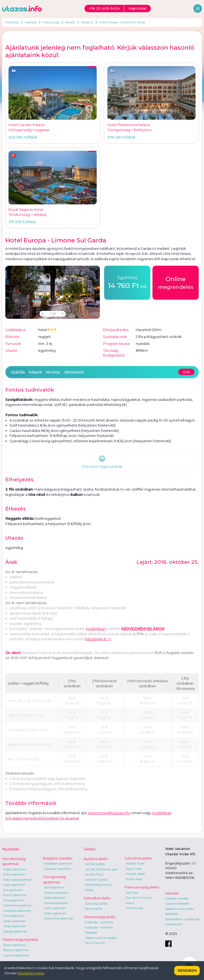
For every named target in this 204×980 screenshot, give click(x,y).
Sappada (91, 932)
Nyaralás (31, 22)
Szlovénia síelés (138, 858)
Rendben (187, 970)
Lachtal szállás (95, 864)
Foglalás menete (177, 899)
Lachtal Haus (94, 874)
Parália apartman (56, 903)
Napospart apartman (59, 863)
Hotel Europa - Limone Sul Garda (122, 22)
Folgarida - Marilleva (99, 927)
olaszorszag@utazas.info (109, 813)
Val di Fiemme (95, 943)
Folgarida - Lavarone (99, 922)
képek (35, 372)
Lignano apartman (16, 955)
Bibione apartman (16, 950)
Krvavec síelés (135, 874)
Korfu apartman (55, 908)
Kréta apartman (55, 898)
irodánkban (96, 629)
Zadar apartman (15, 921)
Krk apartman (13, 890)
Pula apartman (14, 900)
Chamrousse (134, 908)
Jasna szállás (94, 909)
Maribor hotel (135, 863)
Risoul (130, 903)
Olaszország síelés (99, 917)
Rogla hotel (134, 869)
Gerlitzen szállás (96, 880)
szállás (18, 372)
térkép (53, 372)
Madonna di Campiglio (101, 938)
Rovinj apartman (15, 895)
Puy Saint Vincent (139, 898)
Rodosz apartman (56, 893)
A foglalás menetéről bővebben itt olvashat (42, 818)
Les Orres (132, 893)
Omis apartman (14, 916)
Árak (186, 372)
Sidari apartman (55, 913)
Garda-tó (87, 22)
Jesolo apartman (15, 945)
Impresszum (174, 924)
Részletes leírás (31, 973)
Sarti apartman (55, 887)
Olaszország (51, 22)
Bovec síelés (134, 879)
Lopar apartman (14, 885)
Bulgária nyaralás (58, 858)
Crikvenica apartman (18, 905)
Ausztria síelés (96, 859)
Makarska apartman (17, 911)
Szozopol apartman (58, 869)
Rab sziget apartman (18, 880)
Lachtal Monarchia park (101, 869)
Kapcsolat (172, 893)
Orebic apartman (15, 869)
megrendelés (176, 282)
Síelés (90, 849)
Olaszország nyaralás (20, 939)
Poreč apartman (14, 874)
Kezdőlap (12, 22)
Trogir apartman (15, 926)
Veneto (70, 22)
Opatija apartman (15, 931)
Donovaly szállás (96, 904)
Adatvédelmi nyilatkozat (182, 919)
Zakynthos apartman (59, 918)
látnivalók (74, 372)
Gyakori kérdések (177, 904)
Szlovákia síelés (97, 898)
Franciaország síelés (142, 887)
